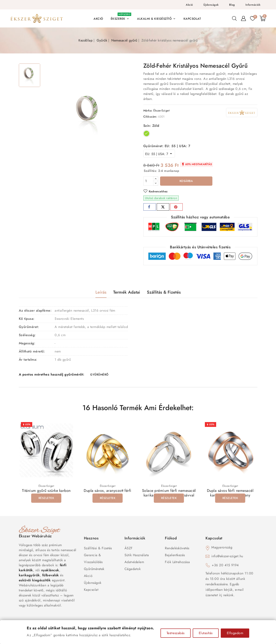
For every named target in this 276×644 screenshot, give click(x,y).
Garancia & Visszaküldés (93, 559)
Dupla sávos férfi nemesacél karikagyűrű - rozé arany (230, 494)
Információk (253, 5)
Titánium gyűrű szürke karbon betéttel (46, 494)
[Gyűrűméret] (159, 154)
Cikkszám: (150, 117)
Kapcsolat (91, 590)
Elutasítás (206, 633)
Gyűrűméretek (94, 570)
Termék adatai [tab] (127, 293)
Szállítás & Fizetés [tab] (164, 293)
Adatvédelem (134, 563)
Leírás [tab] (101, 293)
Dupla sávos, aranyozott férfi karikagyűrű (108, 494)
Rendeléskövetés (177, 549)
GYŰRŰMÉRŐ (99, 375)
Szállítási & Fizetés (98, 549)
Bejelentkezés (175, 556)
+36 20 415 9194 (225, 566)
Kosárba (186, 181)
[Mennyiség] (148, 181)
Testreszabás (176, 633)
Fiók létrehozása (177, 563)
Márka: (148, 110)
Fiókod (171, 539)
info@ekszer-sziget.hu (227, 557)
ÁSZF (129, 549)
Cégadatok (133, 570)
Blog (232, 5)
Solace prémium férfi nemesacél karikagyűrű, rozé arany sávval (169, 494)
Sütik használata (137, 556)
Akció (189, 5)
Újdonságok (211, 5)
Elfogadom (235, 633)
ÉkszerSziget (161, 110)
